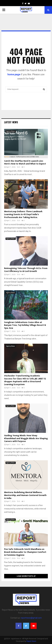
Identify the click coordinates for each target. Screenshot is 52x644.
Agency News (11, 131)
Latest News (11, 122)
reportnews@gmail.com (31, 618)
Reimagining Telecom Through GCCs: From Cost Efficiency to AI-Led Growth (26, 270)
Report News (31, 641)
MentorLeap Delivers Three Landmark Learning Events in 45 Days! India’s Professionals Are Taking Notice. (23, 214)
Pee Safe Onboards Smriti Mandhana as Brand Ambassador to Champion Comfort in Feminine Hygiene (25, 552)
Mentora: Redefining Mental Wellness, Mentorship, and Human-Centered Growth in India (25, 495)
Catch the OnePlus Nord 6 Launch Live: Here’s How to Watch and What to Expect (25, 162)
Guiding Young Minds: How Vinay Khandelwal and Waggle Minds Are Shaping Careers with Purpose (26, 438)
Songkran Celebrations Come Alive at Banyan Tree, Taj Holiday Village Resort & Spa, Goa (25, 325)
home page (14, 74)
